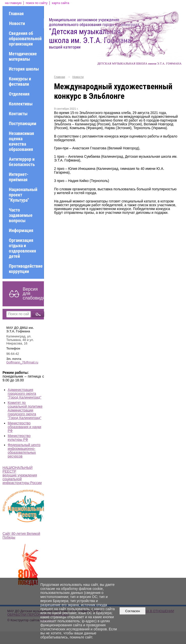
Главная (16, 14)
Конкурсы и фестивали (20, 81)
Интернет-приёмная (19, 177)
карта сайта (60, 3)
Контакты (18, 114)
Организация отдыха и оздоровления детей (22, 248)
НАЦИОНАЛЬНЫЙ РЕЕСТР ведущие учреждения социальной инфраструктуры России (22, 475)
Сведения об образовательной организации (25, 39)
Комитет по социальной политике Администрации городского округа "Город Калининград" (25, 410)
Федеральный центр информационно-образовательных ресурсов (24, 451)
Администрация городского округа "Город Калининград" (25, 394)
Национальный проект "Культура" (23, 195)
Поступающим (23, 123)
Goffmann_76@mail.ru (22, 362)
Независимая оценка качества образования (21, 141)
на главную (13, 3)
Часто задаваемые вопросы (21, 215)
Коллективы (21, 104)
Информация (21, 230)
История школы (24, 69)
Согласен (133, 611)
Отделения (19, 94)
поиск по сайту (37, 3)
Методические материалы (23, 56)
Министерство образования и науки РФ (25, 427)
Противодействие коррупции (26, 269)
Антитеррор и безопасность (22, 162)
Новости (17, 23)
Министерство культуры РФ (19, 438)
